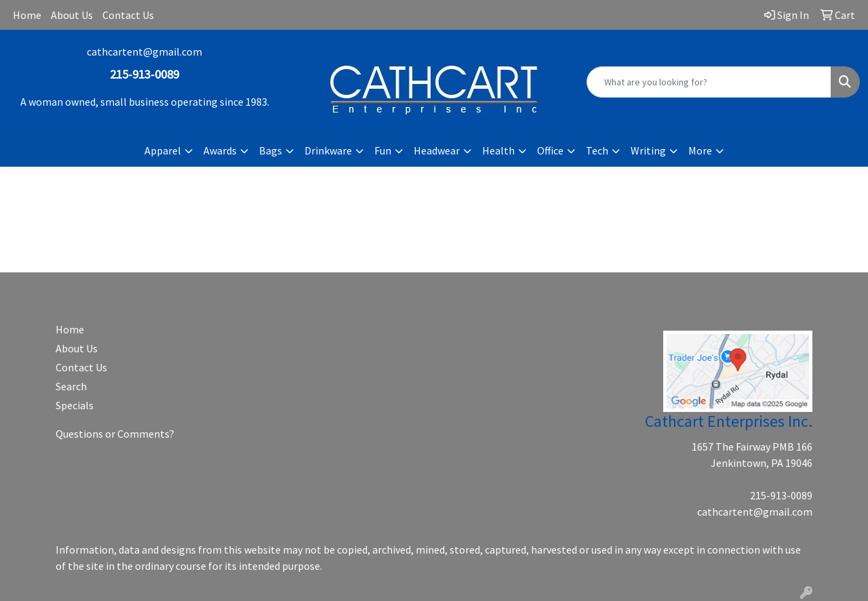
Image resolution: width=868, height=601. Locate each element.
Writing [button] (648, 150)
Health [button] (498, 150)
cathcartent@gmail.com (144, 51)
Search (71, 386)
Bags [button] (271, 150)
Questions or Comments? (115, 434)
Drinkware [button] (328, 150)
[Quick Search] (709, 82)
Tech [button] (597, 150)
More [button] (700, 150)
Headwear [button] (437, 150)
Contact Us (128, 15)
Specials (75, 405)
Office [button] (550, 150)
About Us (72, 15)
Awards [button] (220, 150)
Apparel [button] (163, 150)
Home (27, 15)
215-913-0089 (781, 495)
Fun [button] (383, 150)
